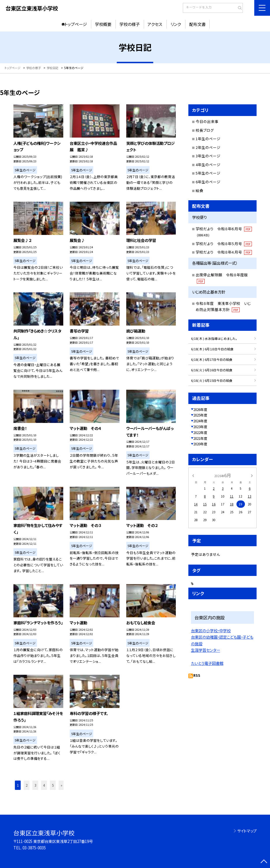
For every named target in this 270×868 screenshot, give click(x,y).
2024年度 (200, 421)
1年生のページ (208, 139)
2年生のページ (208, 147)
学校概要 (103, 24)
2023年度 (200, 427)
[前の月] (193, 475)
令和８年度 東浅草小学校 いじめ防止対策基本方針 (223, 306)
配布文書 (197, 24)
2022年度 (200, 432)
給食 (199, 190)
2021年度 (200, 438)
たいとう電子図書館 (207, 663)
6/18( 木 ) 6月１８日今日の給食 (212, 349)
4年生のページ (208, 165)
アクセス (155, 24)
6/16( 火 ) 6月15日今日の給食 (212, 380)
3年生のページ (208, 156)
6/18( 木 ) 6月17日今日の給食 (212, 359)
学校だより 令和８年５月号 (224, 244)
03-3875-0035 (34, 848)
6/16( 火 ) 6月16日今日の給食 (212, 370)
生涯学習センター (206, 650)
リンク (176, 24)
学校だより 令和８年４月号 (224, 252)
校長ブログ (205, 130)
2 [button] (27, 785)
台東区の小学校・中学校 (211, 631)
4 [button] (44, 785)
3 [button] (35, 785)
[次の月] (252, 475)
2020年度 (200, 444)
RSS (197, 675)
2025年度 (200, 415)
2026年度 (200, 409)
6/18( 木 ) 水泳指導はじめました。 (214, 338)
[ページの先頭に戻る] (264, 862)
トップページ (76, 24)
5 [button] (53, 785)
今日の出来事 (207, 121)
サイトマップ (247, 831)
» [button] (62, 785)
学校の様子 (130, 24)
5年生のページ (208, 173)
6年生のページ (208, 182)
